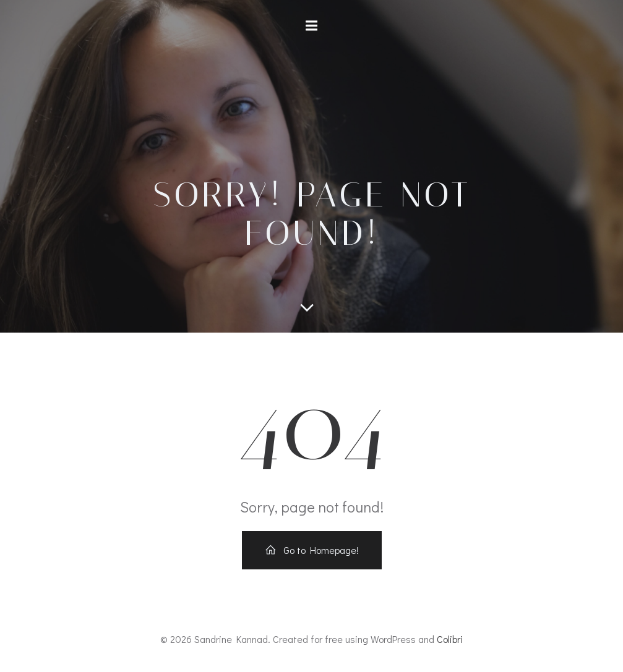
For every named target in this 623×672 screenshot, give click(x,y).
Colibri (450, 639)
